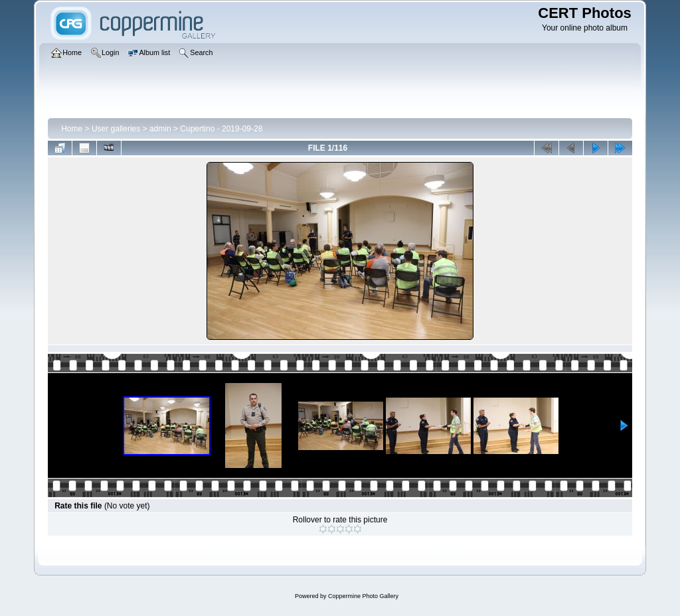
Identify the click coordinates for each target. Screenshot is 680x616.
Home (72, 129)
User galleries (116, 129)
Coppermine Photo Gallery (363, 596)
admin (160, 129)
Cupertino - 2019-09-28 (221, 129)
